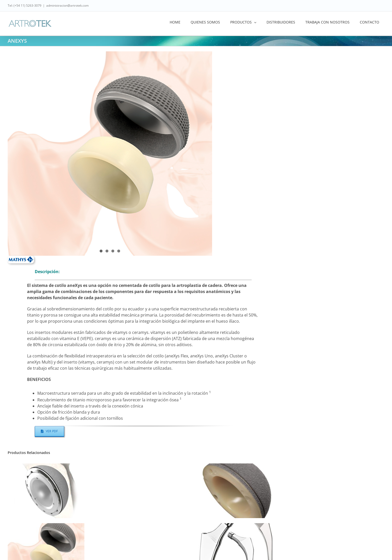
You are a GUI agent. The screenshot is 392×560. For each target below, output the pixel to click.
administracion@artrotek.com (67, 5)
